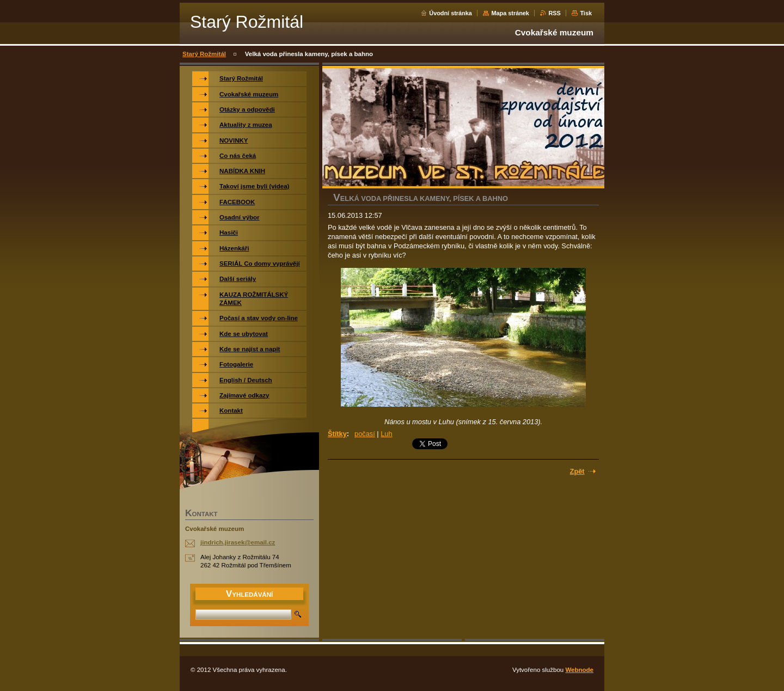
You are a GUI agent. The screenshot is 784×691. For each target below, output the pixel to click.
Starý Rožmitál (204, 54)
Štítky (337, 434)
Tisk (586, 13)
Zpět (577, 471)
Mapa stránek (510, 13)
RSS (554, 13)
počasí (365, 434)
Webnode (579, 670)
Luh (386, 434)
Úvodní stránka (451, 13)
